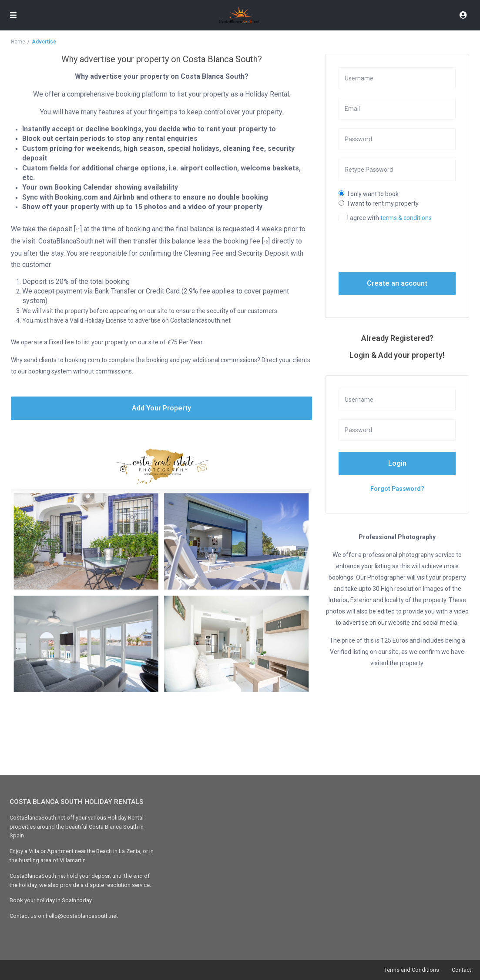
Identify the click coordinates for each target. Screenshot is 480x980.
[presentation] (406, 247)
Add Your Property (161, 408)
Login (397, 463)
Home (18, 42)
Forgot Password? (397, 489)
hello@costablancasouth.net (82, 916)
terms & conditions (406, 218)
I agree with (389, 218)
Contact (462, 970)
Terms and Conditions (412, 970)
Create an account (397, 283)
